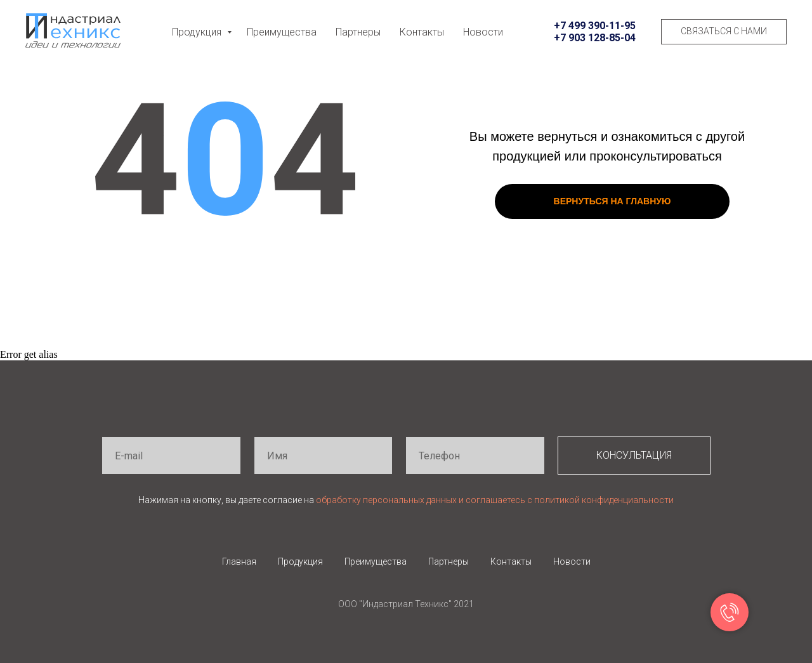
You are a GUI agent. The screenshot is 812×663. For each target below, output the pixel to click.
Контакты (422, 32)
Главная (239, 561)
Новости (483, 32)
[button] (724, 32)
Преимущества (282, 32)
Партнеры (358, 32)
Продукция (198, 32)
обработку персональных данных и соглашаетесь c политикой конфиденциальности (495, 500)
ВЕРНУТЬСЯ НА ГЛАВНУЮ (612, 201)
